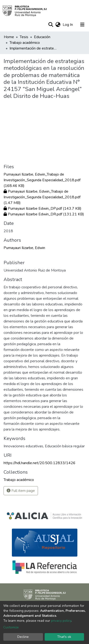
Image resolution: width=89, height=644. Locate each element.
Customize (11, 627)
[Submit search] (51, 25)
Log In (68, 25)
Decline (23, 637)
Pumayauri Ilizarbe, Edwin (24, 248)
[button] (58, 25)
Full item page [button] (21, 491)
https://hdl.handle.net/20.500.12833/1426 (40, 463)
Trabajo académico (25, 43)
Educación (42, 37)
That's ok (64, 637)
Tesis (24, 37)
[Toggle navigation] (82, 25)
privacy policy (61, 621)
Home (9, 37)
